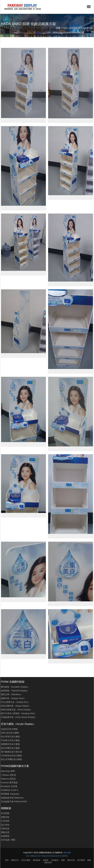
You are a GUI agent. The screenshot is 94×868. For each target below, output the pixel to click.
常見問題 (5, 813)
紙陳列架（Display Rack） (13, 698)
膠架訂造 (15, 860)
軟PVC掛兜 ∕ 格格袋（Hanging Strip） (19, 713)
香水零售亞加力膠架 (10, 737)
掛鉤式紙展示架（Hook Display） (17, 710)
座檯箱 (46, 860)
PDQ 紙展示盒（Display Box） (15, 702)
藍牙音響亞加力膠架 (10, 748)
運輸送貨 (5, 832)
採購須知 (5, 817)
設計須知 (5, 825)
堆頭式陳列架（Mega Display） (16, 706)
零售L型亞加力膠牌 (10, 733)
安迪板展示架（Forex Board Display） (19, 717)
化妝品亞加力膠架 (9, 729)
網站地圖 (67, 853)
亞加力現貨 (41, 856)
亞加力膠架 (30, 856)
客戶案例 (81, 860)
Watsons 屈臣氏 (8, 779)
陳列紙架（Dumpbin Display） (15, 687)
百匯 (58, 28)
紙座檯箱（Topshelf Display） (15, 691)
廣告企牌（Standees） (12, 694)
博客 (13, 840)
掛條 (63, 860)
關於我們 (48, 863)
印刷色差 (5, 829)
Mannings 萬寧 (8, 771)
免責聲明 (5, 836)
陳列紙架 (37, 860)
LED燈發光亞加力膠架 (11, 756)
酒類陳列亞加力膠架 (10, 744)
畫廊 (89, 860)
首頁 (7, 860)
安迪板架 (55, 860)
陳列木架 (71, 860)
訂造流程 (5, 821)
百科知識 (5, 840)
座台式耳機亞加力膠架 (11, 759)
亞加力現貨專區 (62, 856)
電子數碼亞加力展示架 (11, 752)
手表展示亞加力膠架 (10, 740)
